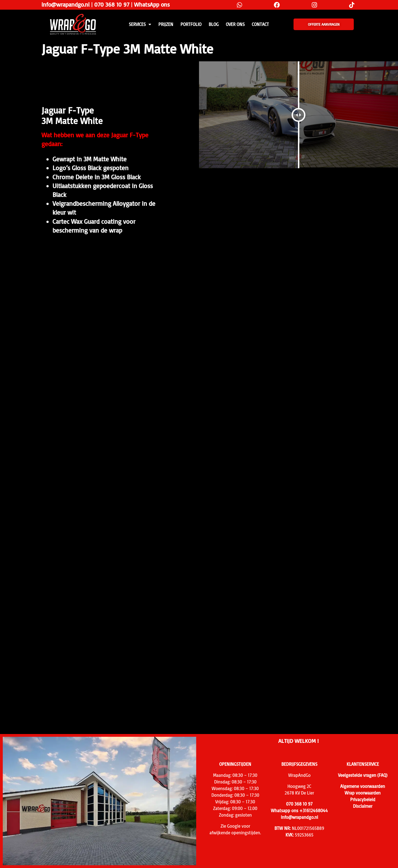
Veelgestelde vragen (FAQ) (363, 775)
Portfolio (191, 24)
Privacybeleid (363, 799)
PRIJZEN (166, 24)
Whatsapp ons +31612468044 (299, 811)
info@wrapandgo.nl (66, 4)
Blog (214, 24)
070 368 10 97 (112, 4)
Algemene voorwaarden (363, 786)
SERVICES (140, 24)
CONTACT (260, 24)
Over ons (235, 24)
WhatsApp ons (152, 4)
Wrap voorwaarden (363, 793)
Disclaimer (363, 806)
